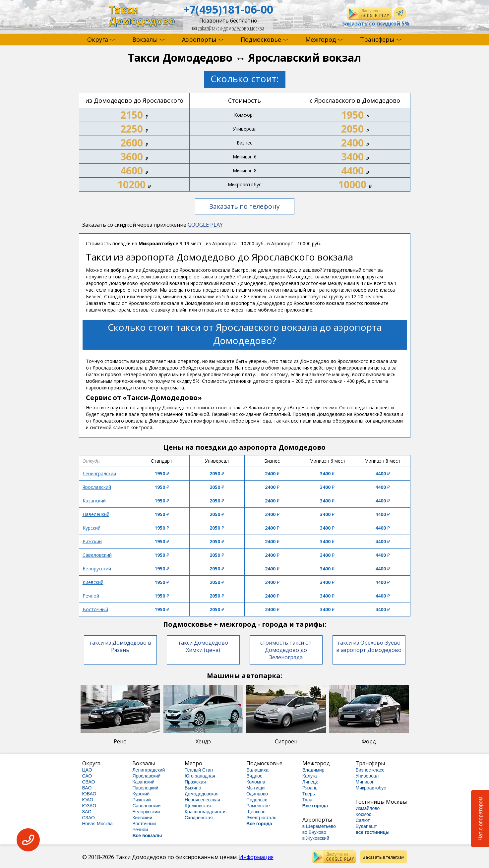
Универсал (367, 776)
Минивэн (365, 782)
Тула (307, 800)
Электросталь (261, 818)
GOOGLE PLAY (205, 225)
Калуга (310, 776)
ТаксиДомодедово (142, 15)
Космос (363, 814)
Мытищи (255, 788)
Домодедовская (202, 794)
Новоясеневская (202, 800)
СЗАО (89, 818)
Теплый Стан (199, 770)
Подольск (257, 800)
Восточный (95, 609)
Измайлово (367, 808)
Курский (92, 528)
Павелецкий (96, 514)
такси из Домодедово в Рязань (120, 646)
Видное (254, 776)
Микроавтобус (371, 788)
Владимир (313, 770)
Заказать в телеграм (384, 857)
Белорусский (97, 569)
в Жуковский (316, 838)
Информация (256, 857)
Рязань (310, 788)
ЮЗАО (89, 806)
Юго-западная (200, 776)
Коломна (256, 782)
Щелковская (198, 806)
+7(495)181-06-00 (228, 9)
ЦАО (87, 770)
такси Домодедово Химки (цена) (203, 646)
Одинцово (257, 794)
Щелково (256, 812)
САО (87, 776)
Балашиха (257, 770)
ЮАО (88, 800)
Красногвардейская (206, 812)
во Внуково (314, 832)
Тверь (309, 794)
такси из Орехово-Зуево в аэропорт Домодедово (369, 646)
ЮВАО (89, 794)
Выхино (193, 788)
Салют (363, 820)
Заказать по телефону (245, 206)
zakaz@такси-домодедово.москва (228, 28)
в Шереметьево (319, 826)
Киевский (93, 582)
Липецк (310, 782)
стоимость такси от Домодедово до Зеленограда (286, 650)
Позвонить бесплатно (228, 21)
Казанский (94, 501)
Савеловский (97, 555)
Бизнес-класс (370, 770)
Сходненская (199, 818)
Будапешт (366, 826)
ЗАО (87, 812)
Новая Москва (97, 824)
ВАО (87, 788)
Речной (91, 596)
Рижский (92, 541)
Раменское (258, 806)
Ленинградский (99, 473)
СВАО (89, 782)
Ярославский (97, 487)
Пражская (195, 782)
